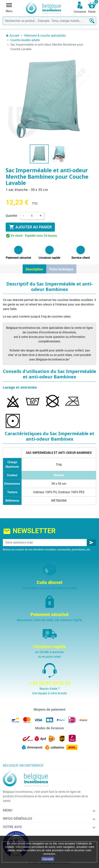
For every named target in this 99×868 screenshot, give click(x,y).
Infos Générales (18, 819)
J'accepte (48, 859)
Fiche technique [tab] (61, 269)
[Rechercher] (49, 21)
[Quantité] (32, 216)
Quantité (11, 216)
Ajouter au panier (30, 227)
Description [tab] (34, 269)
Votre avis (12, 827)
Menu (8, 810)
